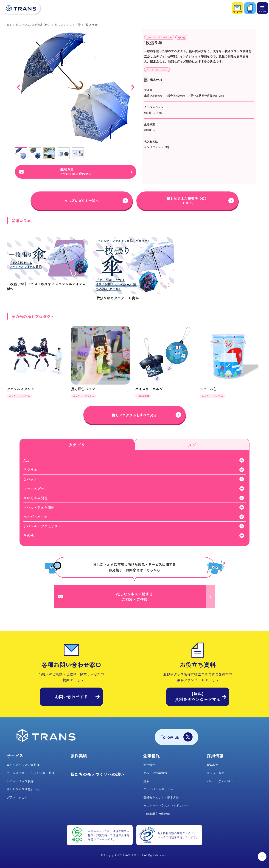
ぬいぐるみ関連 (35, 498)
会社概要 (149, 765)
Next (133, 87)
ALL (26, 460)
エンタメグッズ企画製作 (23, 765)
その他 (181, 37)
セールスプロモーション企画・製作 (31, 773)
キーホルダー (34, 488)
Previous (18, 87)
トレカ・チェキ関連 (39, 507)
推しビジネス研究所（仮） (33, 25)
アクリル (30, 470)
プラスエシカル (17, 797)
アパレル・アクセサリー (159, 37)
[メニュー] (262, 8)
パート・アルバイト (220, 781)
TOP (9, 25)
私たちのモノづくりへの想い (97, 774)
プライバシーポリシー (158, 789)
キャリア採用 (216, 773)
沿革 (146, 781)
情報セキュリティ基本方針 (161, 797)
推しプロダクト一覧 (68, 25)
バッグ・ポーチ (35, 517)
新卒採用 (213, 765)
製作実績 (79, 756)
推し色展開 (143, 396)
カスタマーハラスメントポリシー (166, 805)
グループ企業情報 (155, 773)
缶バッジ (30, 479)
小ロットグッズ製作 (20, 781)
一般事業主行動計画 (157, 814)
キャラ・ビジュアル (157, 70)
